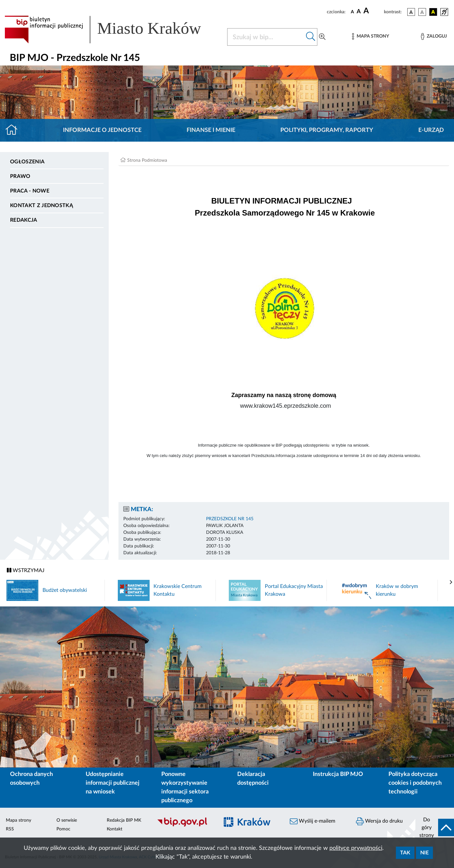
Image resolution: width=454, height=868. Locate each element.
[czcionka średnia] (359, 12)
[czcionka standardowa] (352, 12)
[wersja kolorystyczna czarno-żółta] (433, 12)
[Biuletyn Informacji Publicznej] (184, 826)
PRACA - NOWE (30, 191)
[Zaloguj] (434, 36)
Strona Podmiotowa (147, 160)
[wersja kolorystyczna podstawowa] (411, 12)
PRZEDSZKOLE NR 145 (230, 519)
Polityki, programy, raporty (327, 130)
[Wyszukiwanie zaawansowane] (322, 37)
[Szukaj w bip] (311, 37)
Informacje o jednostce (102, 130)
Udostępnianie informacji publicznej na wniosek (113, 783)
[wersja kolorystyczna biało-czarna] (422, 12)
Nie (424, 853)
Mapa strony (18, 820)
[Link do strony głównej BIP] (112, 29)
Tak (405, 853)
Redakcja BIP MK (124, 820)
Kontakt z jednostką (42, 205)
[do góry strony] (435, 827)
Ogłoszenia (27, 162)
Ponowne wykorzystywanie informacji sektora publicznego (185, 787)
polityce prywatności (356, 848)
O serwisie (67, 820)
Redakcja (24, 220)
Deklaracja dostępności (253, 779)
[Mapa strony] (371, 36)
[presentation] (451, 582)
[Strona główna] (14, 130)
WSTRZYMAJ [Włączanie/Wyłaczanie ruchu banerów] (26, 570)
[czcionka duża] (373, 11)
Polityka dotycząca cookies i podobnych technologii (415, 783)
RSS (10, 829)
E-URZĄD (431, 130)
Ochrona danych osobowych (31, 779)
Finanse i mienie (211, 130)
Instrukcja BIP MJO (338, 774)
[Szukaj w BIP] (266, 37)
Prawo (20, 176)
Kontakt (115, 829)
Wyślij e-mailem (313, 821)
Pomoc (63, 829)
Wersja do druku (379, 821)
